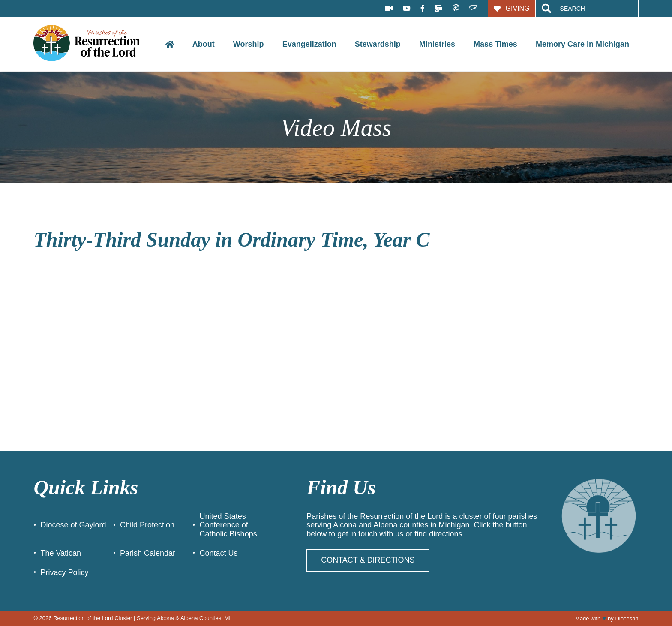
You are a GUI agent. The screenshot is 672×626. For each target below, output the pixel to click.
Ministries (437, 44)
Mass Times (495, 44)
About (204, 44)
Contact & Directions (368, 560)
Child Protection (147, 525)
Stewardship (378, 44)
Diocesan (627, 618)
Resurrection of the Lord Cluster (93, 618)
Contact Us (219, 553)
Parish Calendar (148, 553)
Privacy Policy (64, 572)
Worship (249, 44)
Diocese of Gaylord (73, 525)
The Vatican (61, 553)
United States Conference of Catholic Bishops (228, 525)
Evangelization (309, 44)
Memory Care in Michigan (582, 44)
